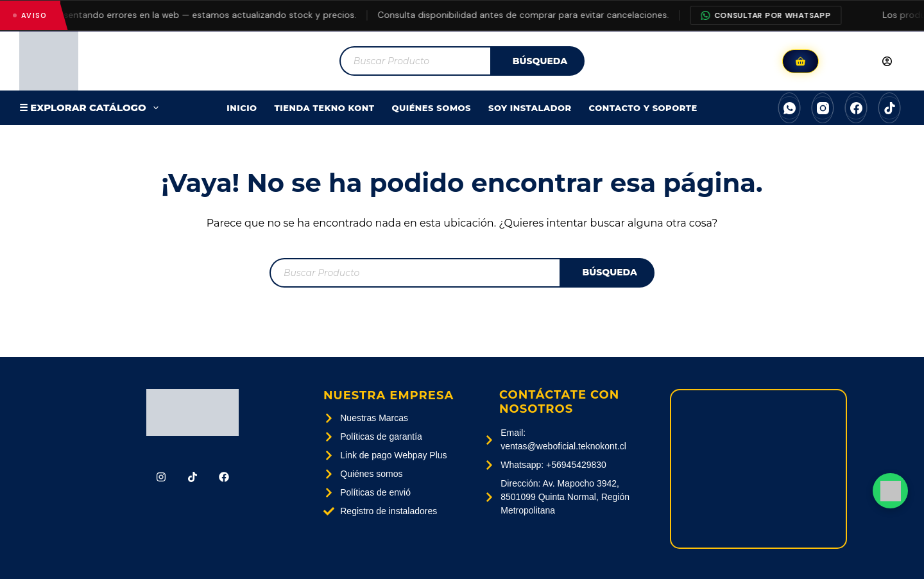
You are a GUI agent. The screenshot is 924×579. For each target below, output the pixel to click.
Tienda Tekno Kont (325, 108)
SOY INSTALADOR (530, 108)
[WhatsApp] (789, 108)
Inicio (242, 108)
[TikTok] (889, 108)
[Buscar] (538, 61)
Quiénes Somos (432, 108)
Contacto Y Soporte (643, 108)
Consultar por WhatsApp (773, 15)
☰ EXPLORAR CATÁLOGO (91, 108)
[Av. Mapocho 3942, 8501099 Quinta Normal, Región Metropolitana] (758, 469)
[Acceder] (865, 61)
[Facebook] (856, 108)
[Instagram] (823, 108)
